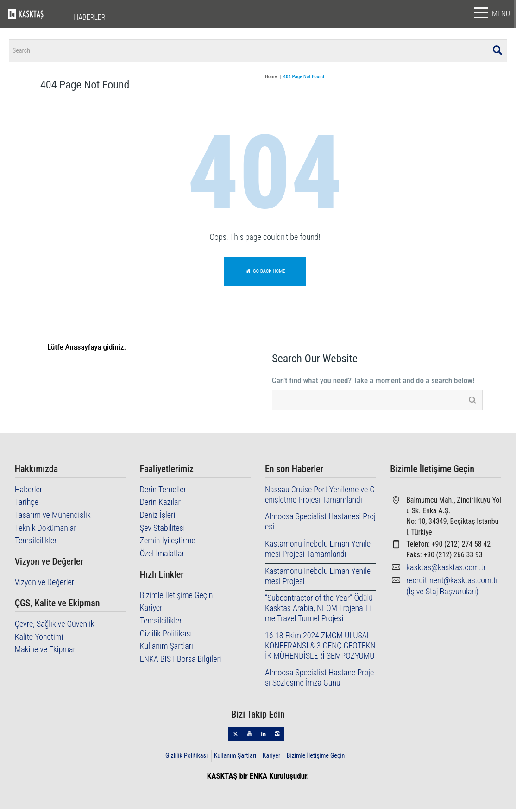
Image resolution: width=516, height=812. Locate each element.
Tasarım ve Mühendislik (53, 518)
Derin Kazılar (160, 505)
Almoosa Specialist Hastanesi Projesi (320, 525)
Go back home (265, 274)
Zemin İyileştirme (168, 544)
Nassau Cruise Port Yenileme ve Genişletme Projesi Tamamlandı (320, 498)
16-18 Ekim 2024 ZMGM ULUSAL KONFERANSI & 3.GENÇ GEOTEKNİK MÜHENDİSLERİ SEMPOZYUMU (320, 648)
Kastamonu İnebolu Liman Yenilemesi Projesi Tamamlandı (318, 552)
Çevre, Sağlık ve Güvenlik (55, 627)
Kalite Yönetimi (39, 639)
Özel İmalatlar (162, 556)
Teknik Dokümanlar (46, 531)
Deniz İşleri (157, 518)
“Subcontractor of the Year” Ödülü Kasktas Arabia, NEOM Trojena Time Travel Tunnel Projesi (319, 611)
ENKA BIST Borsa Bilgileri (181, 662)
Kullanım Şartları (167, 649)
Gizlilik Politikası (166, 636)
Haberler (28, 493)
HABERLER (89, 17)
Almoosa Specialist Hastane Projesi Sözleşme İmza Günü (319, 681)
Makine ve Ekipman (46, 652)
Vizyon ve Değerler (44, 585)
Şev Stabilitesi (163, 531)
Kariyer (151, 611)
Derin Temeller (163, 493)
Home (271, 80)
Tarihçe (27, 505)
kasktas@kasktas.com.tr (446, 570)
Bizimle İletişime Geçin (176, 598)
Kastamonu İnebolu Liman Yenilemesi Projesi (318, 579)
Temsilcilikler (36, 544)
